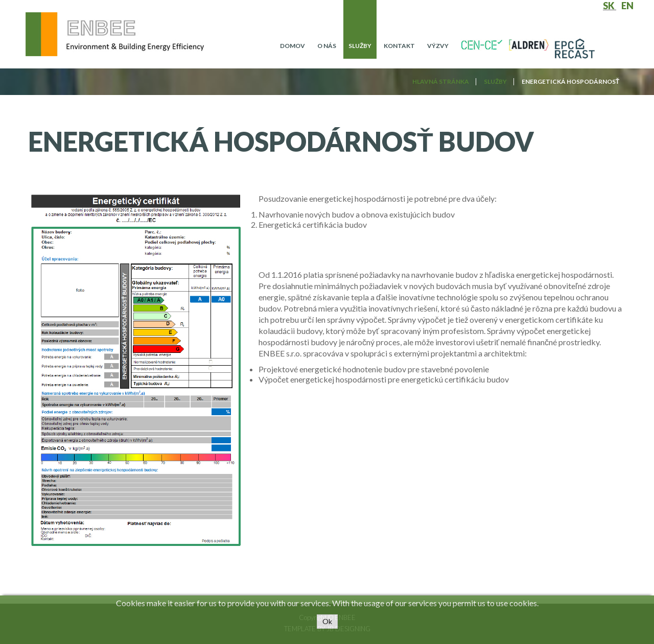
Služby (360, 46)
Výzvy (438, 46)
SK (610, 6)
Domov (293, 46)
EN (627, 6)
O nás (327, 46)
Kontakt (399, 46)
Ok (327, 621)
